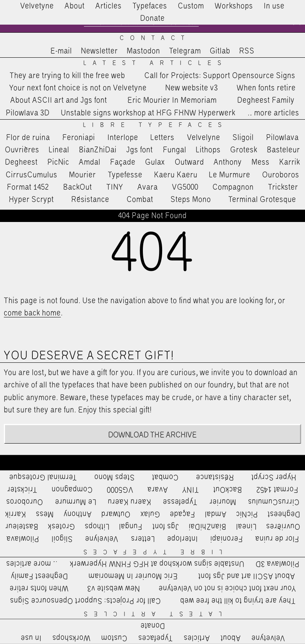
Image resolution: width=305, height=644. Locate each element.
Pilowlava (282, 138)
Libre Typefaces (156, 125)
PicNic (58, 162)
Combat (140, 200)
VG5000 (185, 187)
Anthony (228, 162)
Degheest (21, 162)
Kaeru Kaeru (176, 175)
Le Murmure (230, 175)
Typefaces (150, 6)
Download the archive (153, 435)
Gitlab (220, 51)
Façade (123, 162)
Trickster (283, 187)
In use (274, 6)
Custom (191, 6)
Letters (163, 138)
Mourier (82, 175)
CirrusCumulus (32, 175)
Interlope (123, 138)
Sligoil (243, 138)
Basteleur (283, 150)
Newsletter (99, 51)
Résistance (90, 200)
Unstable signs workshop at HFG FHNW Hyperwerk (148, 113)
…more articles (273, 113)
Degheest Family (266, 101)
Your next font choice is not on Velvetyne (78, 88)
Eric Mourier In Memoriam (172, 101)
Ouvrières (22, 150)
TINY (115, 187)
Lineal (59, 150)
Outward (189, 162)
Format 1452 (28, 187)
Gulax (155, 162)
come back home (32, 313)
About (75, 6)
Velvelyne (204, 138)
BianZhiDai (98, 150)
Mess (261, 162)
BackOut (78, 187)
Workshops (234, 6)
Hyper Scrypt (31, 200)
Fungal (175, 150)
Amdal (90, 162)
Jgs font (140, 150)
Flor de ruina (28, 138)
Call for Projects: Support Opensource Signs (220, 76)
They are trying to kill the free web (67, 76)
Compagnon (233, 187)
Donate (152, 18)
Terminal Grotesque (262, 200)
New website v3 (192, 88)
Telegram (185, 51)
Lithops (208, 150)
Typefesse (125, 175)
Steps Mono (191, 200)
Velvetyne (37, 6)
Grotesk (244, 150)
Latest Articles (156, 63)
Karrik (290, 162)
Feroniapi (79, 138)
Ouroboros (281, 175)
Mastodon (143, 51)
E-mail (61, 51)
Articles (109, 6)
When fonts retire (266, 88)
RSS (247, 51)
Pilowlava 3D (28, 113)
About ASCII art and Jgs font (59, 101)
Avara (148, 187)
